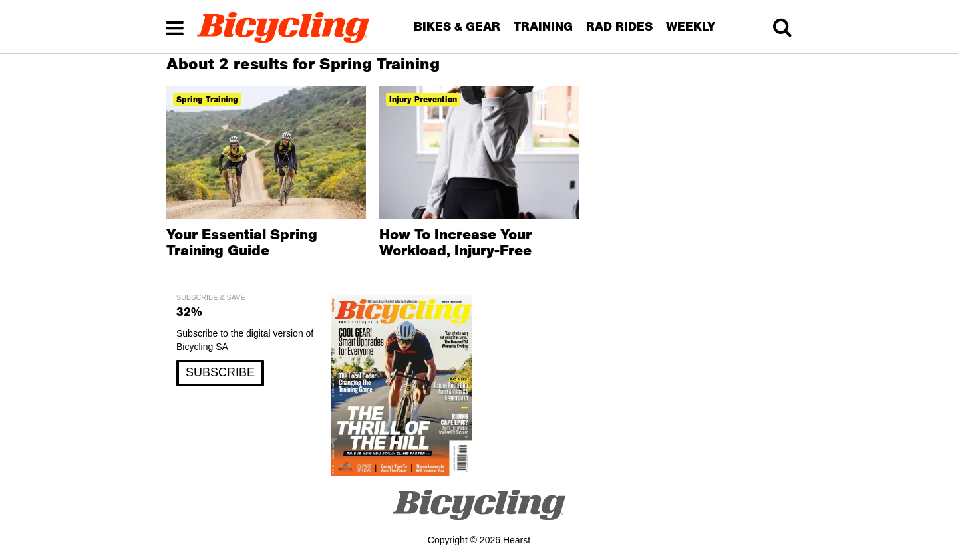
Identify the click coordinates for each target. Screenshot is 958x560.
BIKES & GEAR (457, 26)
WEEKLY (691, 26)
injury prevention (423, 99)
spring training (207, 99)
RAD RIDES (619, 26)
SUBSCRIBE (220, 372)
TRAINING (543, 26)
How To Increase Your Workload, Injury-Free (455, 242)
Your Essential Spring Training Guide (242, 242)
